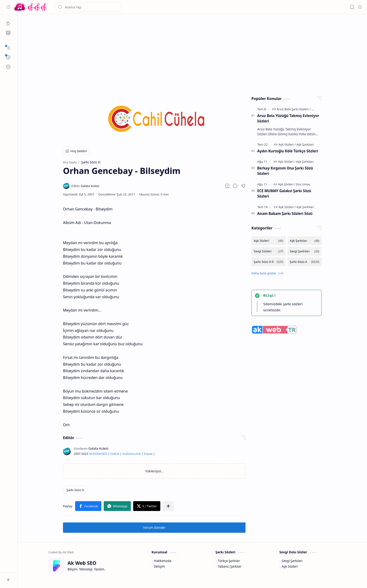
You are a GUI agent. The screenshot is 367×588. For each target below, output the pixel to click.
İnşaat (148, 454)
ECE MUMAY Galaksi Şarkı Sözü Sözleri (284, 193)
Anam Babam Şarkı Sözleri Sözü (285, 213)
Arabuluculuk (132, 454)
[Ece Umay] (303, 184)
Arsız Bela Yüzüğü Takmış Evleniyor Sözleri (288, 118)
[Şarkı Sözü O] (75, 490)
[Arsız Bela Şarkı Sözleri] (294, 109)
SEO (92, 454)
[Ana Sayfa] (8, 23)
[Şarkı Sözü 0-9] (268, 262)
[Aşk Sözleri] (287, 144)
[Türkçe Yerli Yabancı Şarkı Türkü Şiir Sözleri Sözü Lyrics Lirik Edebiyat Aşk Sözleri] (30, 7)
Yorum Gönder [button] (154, 527)
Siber (98, 454)
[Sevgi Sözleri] (268, 251)
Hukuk (115, 454)
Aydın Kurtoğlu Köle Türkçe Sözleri (288, 151)
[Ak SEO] (8, 33)
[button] (8, 7)
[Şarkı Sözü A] (305, 262)
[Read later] (227, 186)
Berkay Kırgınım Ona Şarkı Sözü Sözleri (285, 171)
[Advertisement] (189, 54)
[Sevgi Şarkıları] (305, 251)
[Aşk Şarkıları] (305, 144)
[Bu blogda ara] (88, 7)
